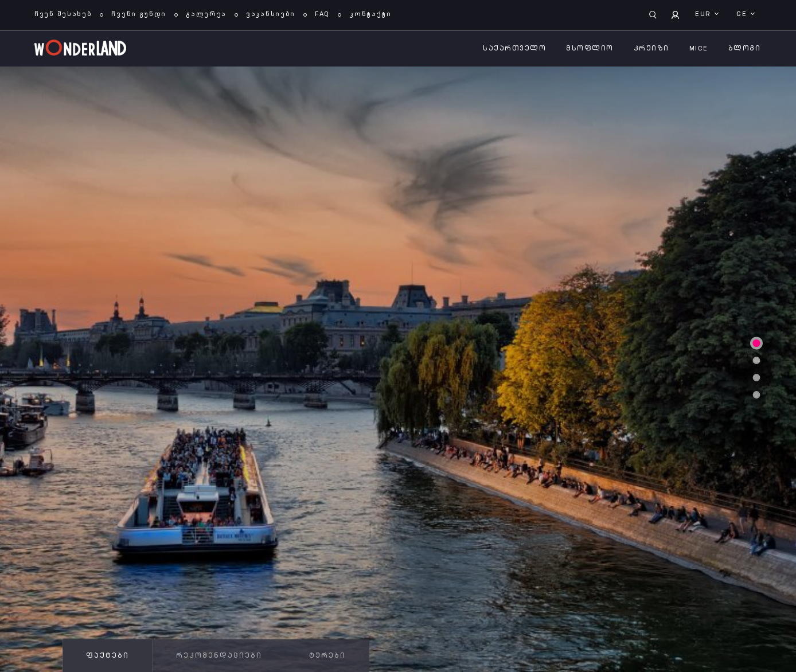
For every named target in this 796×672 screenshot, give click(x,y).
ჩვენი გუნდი (139, 14)
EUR (704, 14)
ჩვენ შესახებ (63, 14)
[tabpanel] (398, 369)
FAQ (322, 14)
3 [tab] (756, 378)
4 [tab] (756, 395)
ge (743, 14)
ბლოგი (745, 49)
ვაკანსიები (271, 14)
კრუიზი (651, 49)
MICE (699, 49)
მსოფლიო (590, 49)
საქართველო (514, 49)
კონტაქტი (370, 14)
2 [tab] (756, 361)
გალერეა (206, 14)
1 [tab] (756, 343)
